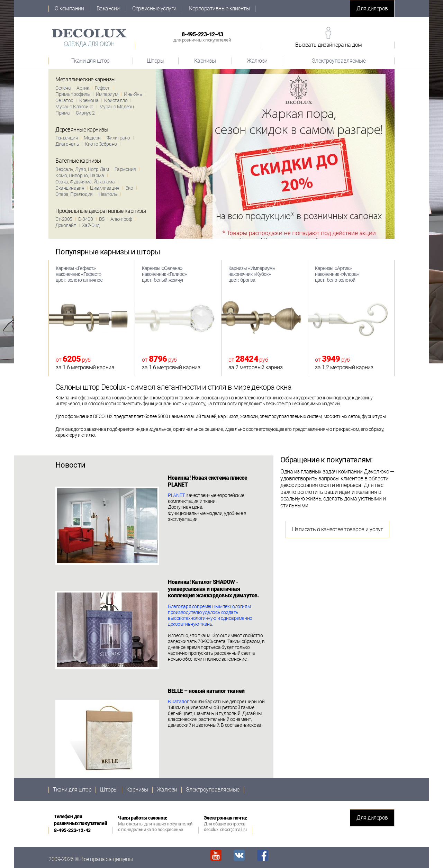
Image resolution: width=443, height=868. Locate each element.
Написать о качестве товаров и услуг (337, 529)
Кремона (89, 100)
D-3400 (85, 219)
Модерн (92, 138)
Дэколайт (66, 225)
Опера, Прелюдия (74, 194)
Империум (107, 94)
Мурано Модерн (117, 107)
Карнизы (205, 61)
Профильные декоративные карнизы (101, 211)
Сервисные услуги (154, 9)
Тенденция (67, 138)
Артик (83, 88)
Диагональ (67, 144)
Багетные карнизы (78, 161)
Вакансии (108, 9)
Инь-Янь (133, 94)
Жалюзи (257, 61)
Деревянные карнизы (82, 130)
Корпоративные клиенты (219, 9)
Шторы (156, 61)
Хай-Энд (91, 225)
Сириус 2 (85, 113)
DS (102, 219)
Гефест (102, 88)
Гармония (125, 169)
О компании (69, 9)
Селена (63, 88)
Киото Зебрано (101, 144)
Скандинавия (70, 188)
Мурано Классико (74, 107)
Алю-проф (121, 219)
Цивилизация (105, 188)
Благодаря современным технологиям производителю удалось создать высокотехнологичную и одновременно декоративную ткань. (210, 615)
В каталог (178, 702)
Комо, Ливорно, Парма (80, 175)
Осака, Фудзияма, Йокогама (85, 182)
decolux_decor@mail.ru (225, 829)
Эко (129, 188)
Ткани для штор (91, 61)
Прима (63, 113)
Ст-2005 (64, 219)
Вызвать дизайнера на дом (328, 45)
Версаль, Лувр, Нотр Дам (82, 169)
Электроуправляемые (339, 61)
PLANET (176, 495)
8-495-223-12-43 (202, 37)
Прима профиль (73, 94)
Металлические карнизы (85, 79)
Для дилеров (372, 8)
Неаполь (108, 194)
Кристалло (116, 100)
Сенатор (64, 100)
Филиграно (118, 138)
